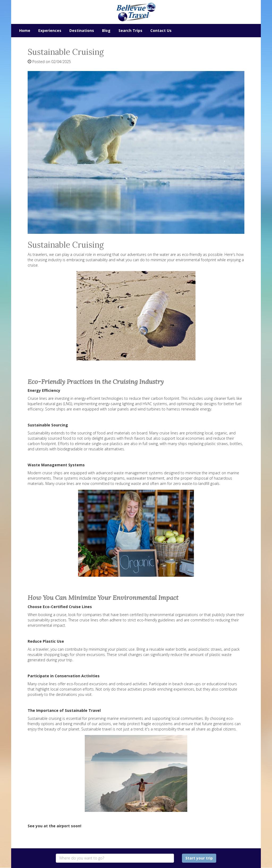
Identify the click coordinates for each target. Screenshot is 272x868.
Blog (106, 30)
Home (25, 30)
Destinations (82, 30)
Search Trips (130, 30)
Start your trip (199, 858)
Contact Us (161, 30)
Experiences (50, 30)
